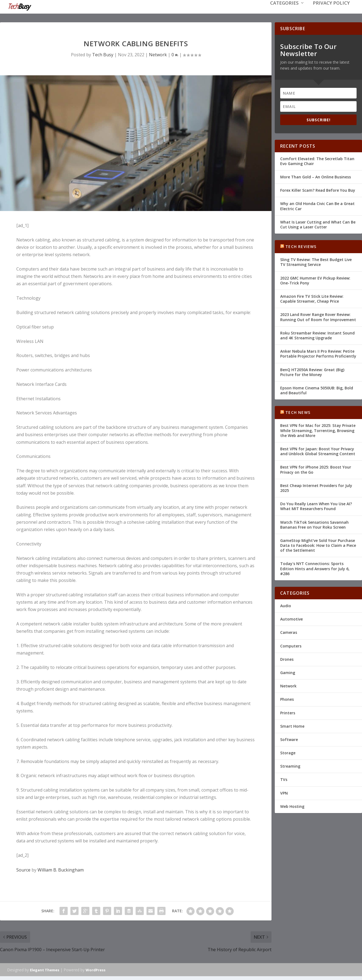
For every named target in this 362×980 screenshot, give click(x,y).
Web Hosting (292, 806)
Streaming (290, 766)
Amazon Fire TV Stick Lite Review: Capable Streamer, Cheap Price (312, 298)
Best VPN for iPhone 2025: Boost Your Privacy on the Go (316, 469)
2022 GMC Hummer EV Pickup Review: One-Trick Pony (315, 280)
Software (289, 739)
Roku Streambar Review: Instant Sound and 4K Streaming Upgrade (317, 335)
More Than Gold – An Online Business (316, 176)
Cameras (289, 632)
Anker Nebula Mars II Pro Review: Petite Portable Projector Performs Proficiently (318, 353)
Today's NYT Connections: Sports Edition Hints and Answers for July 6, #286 (315, 568)
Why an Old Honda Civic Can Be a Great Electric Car (317, 205)
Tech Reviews (301, 246)
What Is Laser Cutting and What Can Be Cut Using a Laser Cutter (318, 224)
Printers (288, 712)
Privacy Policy (331, 11)
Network (158, 54)
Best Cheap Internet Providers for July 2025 (316, 487)
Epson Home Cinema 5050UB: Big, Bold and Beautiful (317, 390)
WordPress (96, 969)
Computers (291, 645)
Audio (286, 605)
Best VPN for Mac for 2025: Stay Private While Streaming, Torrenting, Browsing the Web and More (318, 430)
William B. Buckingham (61, 869)
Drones (287, 659)
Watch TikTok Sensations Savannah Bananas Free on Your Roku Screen (314, 524)
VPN (284, 793)
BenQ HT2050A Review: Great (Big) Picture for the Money (312, 371)
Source (23, 869)
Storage (288, 752)
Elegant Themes (45, 969)
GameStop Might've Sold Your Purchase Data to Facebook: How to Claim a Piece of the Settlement (318, 545)
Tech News (298, 412)
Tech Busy (103, 54)
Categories (284, 11)
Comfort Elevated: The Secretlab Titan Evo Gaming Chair (317, 161)
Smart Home (292, 726)
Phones (287, 699)
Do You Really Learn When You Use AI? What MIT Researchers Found (316, 506)
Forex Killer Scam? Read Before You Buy (318, 190)
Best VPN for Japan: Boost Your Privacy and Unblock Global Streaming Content (318, 451)
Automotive (291, 618)
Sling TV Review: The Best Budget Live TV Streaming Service (316, 261)
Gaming (288, 672)
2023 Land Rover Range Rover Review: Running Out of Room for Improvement (318, 316)
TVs (284, 779)
